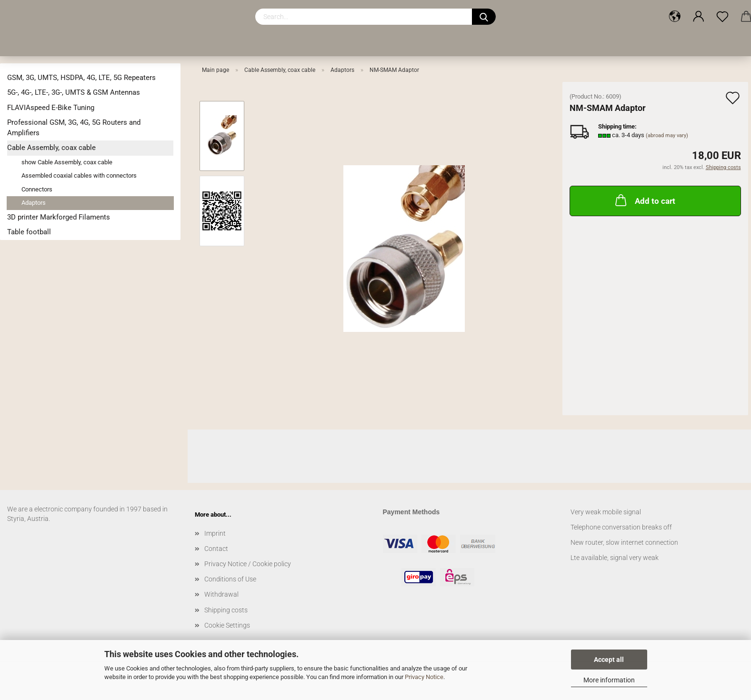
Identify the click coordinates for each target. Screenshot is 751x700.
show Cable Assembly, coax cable (67, 162)
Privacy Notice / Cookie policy (248, 564)
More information (609, 680)
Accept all (609, 660)
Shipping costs (226, 610)
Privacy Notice (424, 677)
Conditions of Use (230, 579)
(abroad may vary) (667, 135)
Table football (29, 232)
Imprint (215, 533)
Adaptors (34, 203)
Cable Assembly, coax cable (51, 148)
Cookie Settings (227, 625)
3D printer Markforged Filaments (59, 217)
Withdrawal (221, 594)
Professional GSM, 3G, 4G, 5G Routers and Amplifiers (74, 127)
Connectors (37, 189)
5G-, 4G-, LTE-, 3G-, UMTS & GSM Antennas (74, 92)
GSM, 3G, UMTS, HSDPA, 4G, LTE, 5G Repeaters (81, 78)
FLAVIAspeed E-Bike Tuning (51, 108)
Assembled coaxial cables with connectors (79, 175)
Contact (216, 549)
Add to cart (644, 200)
